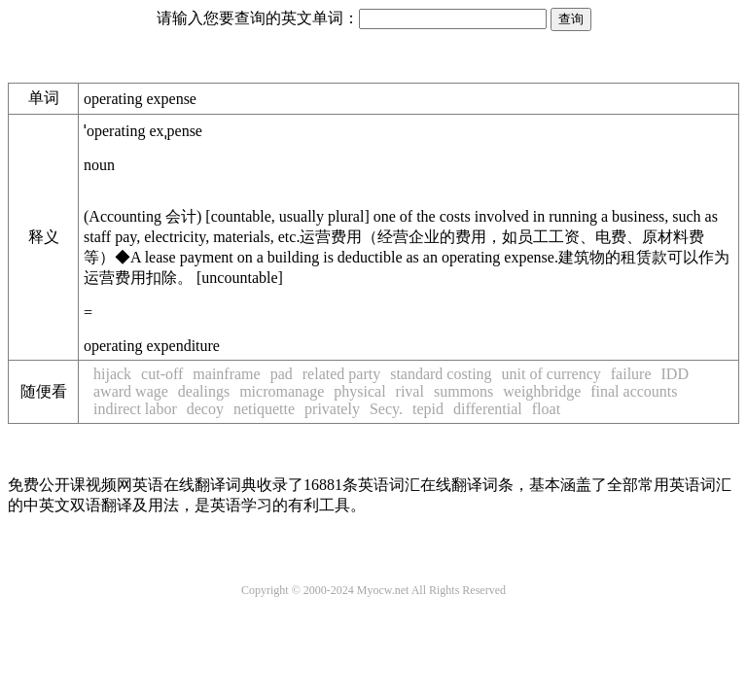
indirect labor (135, 409)
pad (282, 374)
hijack (112, 374)
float (546, 409)
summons (463, 391)
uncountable (239, 278)
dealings (204, 391)
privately (332, 409)
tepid (428, 409)
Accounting (142, 216)
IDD (675, 374)
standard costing (441, 374)
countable (241, 216)
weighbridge (542, 391)
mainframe (226, 374)
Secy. (386, 409)
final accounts (634, 391)
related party (341, 374)
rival (410, 391)
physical (359, 391)
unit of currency (551, 374)
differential (488, 409)
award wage (131, 391)
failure (631, 374)
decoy (205, 409)
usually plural (322, 216)
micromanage (282, 391)
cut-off (162, 374)
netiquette (264, 409)
